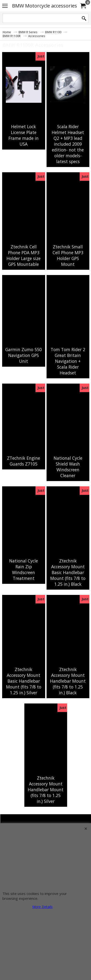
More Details (42, 907)
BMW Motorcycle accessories (45, 6)
